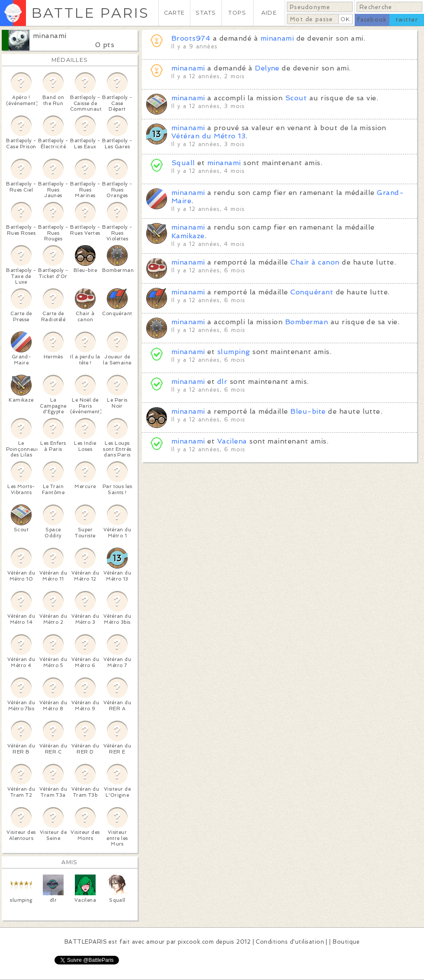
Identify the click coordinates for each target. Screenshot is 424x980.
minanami (50, 36)
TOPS (237, 13)
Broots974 (191, 38)
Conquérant (312, 292)
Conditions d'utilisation (290, 942)
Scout (296, 98)
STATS (206, 13)
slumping (234, 352)
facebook (372, 20)
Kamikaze (188, 236)
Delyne (267, 68)
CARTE (174, 13)
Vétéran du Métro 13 (208, 136)
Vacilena (232, 441)
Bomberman (307, 322)
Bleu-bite (308, 411)
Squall (183, 163)
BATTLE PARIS (90, 13)
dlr (222, 381)
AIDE (269, 13)
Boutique (346, 942)
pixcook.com (196, 942)
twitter (407, 20)
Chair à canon (315, 262)
